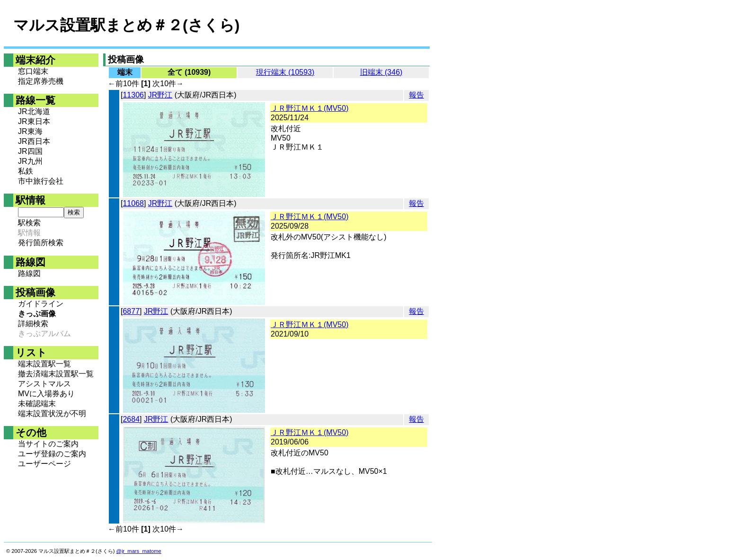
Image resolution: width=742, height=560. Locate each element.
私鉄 (26, 171)
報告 (416, 95)
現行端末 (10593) (285, 72)
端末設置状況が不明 (52, 413)
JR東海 (30, 131)
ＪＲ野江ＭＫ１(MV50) (309, 108)
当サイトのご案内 (48, 444)
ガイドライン (41, 304)
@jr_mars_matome (139, 551)
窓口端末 (33, 71)
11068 (133, 203)
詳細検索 (33, 324)
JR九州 (30, 161)
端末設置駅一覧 (44, 364)
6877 (131, 311)
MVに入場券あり (46, 394)
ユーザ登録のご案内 (52, 454)
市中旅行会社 (41, 181)
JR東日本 (34, 121)
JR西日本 (34, 141)
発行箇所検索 (41, 243)
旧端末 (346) (381, 72)
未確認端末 (37, 404)
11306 (133, 95)
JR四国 (30, 151)
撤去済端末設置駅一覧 (56, 374)
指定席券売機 (41, 81)
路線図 (29, 273)
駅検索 (29, 223)
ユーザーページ (44, 464)
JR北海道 (34, 111)
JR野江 (160, 95)
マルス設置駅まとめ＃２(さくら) (126, 25)
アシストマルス (44, 384)
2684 (131, 419)
